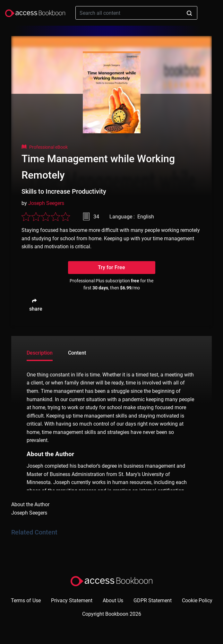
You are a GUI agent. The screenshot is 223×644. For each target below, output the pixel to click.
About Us (113, 600)
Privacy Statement (72, 600)
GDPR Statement (153, 600)
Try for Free (111, 267)
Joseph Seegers (46, 203)
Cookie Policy (197, 600)
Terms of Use (26, 600)
